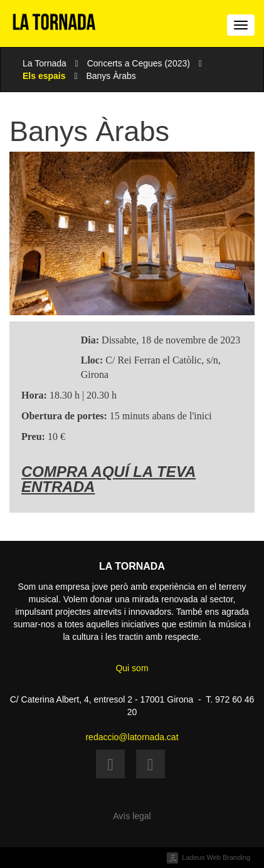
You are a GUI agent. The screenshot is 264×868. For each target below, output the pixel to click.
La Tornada (45, 63)
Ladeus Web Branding (216, 857)
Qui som (132, 668)
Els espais (44, 76)
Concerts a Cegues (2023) (139, 63)
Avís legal (132, 816)
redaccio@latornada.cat (132, 737)
